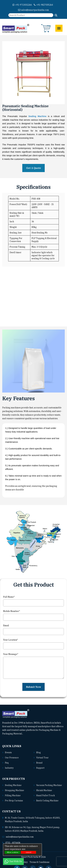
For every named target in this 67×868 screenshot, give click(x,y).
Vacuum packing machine (49, 785)
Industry (9, 768)
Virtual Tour (42, 758)
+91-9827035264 (43, 5)
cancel (28, 852)
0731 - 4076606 (13, 843)
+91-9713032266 (22, 5)
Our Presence (12, 758)
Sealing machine (13, 785)
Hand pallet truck (46, 795)
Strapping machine (15, 790)
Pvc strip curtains (14, 801)
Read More (30, 734)
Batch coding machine (47, 801)
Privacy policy (32, 849)
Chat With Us (13, 861)
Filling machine (13, 795)
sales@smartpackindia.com (33, 10)
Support (40, 768)
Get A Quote (34, 168)
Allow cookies (12, 852)
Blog (39, 752)
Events (8, 752)
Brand (39, 763)
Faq (7, 763)
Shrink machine (44, 790)
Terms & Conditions (39, 862)
